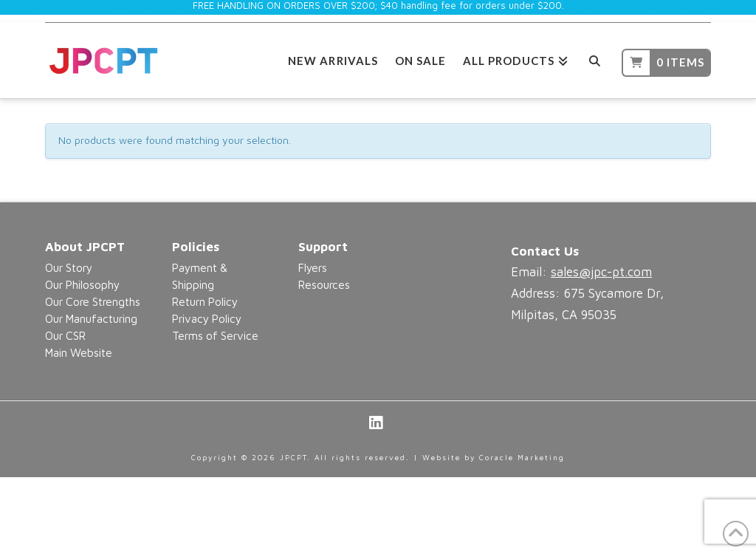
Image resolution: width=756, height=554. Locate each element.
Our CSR (65, 335)
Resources (324, 284)
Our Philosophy (82, 284)
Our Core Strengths (93, 301)
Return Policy (205, 301)
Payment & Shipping (200, 276)
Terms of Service (215, 335)
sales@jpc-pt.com (601, 272)
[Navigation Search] (595, 59)
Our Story (69, 267)
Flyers (313, 267)
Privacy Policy (207, 318)
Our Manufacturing (91, 318)
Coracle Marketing (522, 457)
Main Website (79, 352)
